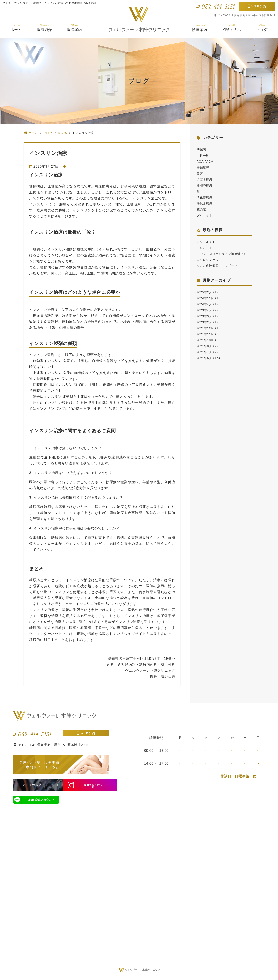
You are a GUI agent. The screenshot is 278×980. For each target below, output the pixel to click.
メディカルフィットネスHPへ (36, 785)
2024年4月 (205, 310)
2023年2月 (205, 328)
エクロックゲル (209, 266)
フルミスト (206, 248)
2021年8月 (205, 352)
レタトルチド (207, 242)
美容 (200, 173)
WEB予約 (259, 6)
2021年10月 (206, 346)
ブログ (262, 27)
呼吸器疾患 (206, 203)
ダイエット (206, 215)
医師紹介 (44, 27)
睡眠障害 (204, 167)
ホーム (16, 27)
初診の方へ (232, 27)
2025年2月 (205, 298)
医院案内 (75, 27)
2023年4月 (205, 316)
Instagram (88, 785)
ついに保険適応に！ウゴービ (220, 272)
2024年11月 (206, 304)
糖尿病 (202, 149)
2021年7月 (205, 358)
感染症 (202, 209)
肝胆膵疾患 (206, 185)
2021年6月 (205, 364)
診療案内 (200, 27)
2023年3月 (205, 322)
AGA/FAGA (206, 161)
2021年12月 (206, 334)
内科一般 (204, 155)
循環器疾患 (206, 179)
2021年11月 (206, 340)
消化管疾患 (206, 197)
